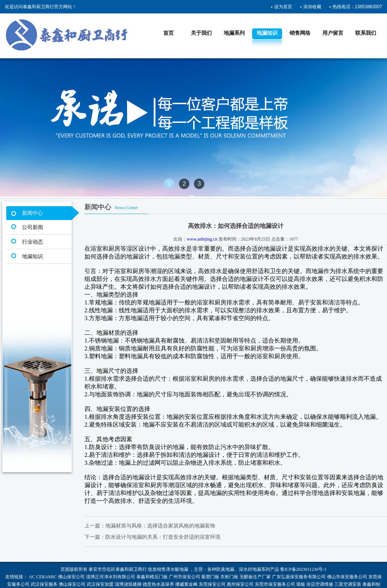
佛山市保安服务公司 (347, 577)
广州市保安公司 (185, 577)
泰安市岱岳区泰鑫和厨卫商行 (118, 569)
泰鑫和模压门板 (152, 577)
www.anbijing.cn (202, 239)
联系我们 (366, 33)
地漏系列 (234, 33)
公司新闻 (32, 227)
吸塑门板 (210, 577)
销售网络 (300, 33)
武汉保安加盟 (100, 584)
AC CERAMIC (43, 577)
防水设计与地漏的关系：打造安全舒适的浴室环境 (163, 537)
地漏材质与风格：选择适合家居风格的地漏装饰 (160, 526)
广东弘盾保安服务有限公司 (299, 577)
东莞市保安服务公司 (275, 584)
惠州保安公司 (240, 584)
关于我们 (201, 33)
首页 (168, 33)
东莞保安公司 (212, 584)
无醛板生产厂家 (255, 577)
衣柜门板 (229, 577)
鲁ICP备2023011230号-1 (303, 569)
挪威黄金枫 (186, 584)
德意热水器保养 (158, 584)
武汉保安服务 (44, 584)
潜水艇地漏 (177, 569)
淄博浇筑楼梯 (128, 584)
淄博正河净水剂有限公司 (111, 577)
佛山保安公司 (71, 577)
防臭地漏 (225, 569)
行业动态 (32, 242)
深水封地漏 (250, 569)
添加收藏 (312, 7)
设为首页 (283, 7)
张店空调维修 (320, 584)
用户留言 (333, 33)
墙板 (301, 584)
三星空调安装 (348, 584)
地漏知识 (267, 33)
